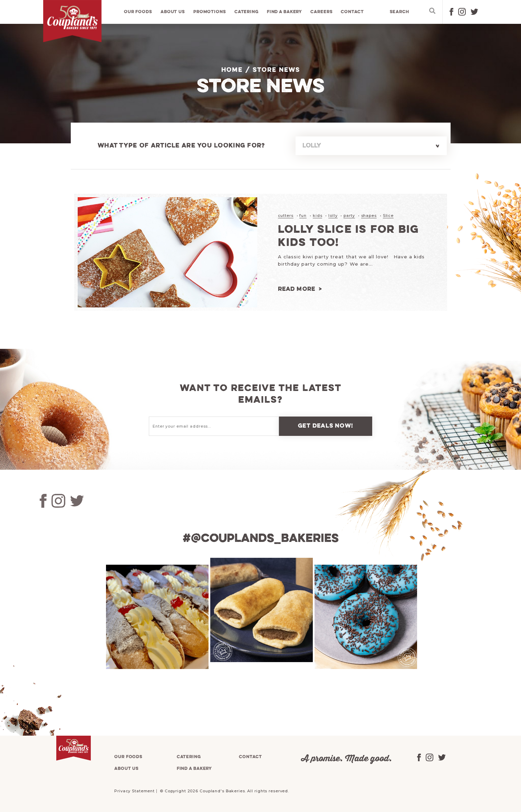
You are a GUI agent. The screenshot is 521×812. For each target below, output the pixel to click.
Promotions (210, 12)
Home (232, 70)
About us (173, 12)
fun (303, 216)
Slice (388, 216)
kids (318, 216)
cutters (286, 216)
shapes (369, 216)
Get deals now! (326, 426)
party (349, 216)
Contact (353, 12)
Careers (321, 12)
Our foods (138, 12)
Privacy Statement (134, 791)
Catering (247, 12)
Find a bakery (284, 12)
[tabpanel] (156, 617)
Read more (297, 289)
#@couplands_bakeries (261, 538)
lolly (333, 216)
